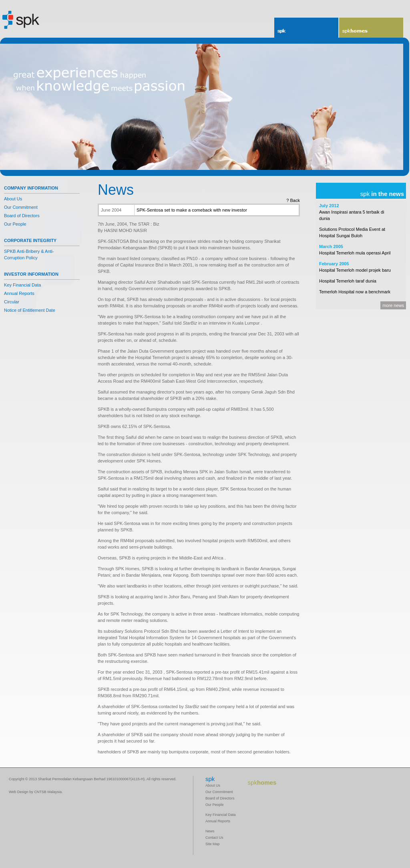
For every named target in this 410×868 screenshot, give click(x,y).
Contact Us (214, 838)
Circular (12, 302)
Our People (15, 224)
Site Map (213, 844)
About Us (13, 199)
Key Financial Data (22, 285)
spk (281, 31)
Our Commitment (21, 207)
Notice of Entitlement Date (30, 310)
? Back (293, 200)
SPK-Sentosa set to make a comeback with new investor (192, 210)
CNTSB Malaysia (48, 792)
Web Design (19, 792)
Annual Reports (19, 293)
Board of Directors (22, 216)
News (210, 831)
